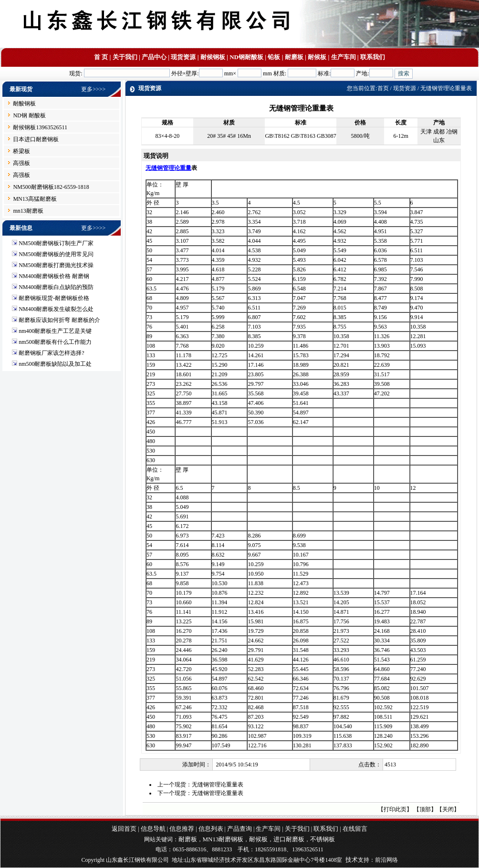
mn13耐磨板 (28, 211)
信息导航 (153, 829)
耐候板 (317, 57)
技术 (352, 860)
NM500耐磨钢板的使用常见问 (56, 254)
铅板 (274, 57)
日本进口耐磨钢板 (36, 139)
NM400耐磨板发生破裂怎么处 (56, 309)
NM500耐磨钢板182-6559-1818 (51, 187)
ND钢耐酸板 (246, 57)
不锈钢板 (323, 839)
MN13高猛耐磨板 (35, 199)
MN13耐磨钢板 (223, 839)
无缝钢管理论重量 (168, 168)
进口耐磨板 (289, 839)
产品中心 (154, 57)
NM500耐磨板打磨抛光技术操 (56, 265)
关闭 (448, 809)
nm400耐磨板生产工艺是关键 (55, 331)
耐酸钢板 (24, 103)
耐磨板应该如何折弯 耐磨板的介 (59, 320)
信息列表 (211, 829)
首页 (383, 88)
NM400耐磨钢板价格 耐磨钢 (54, 276)
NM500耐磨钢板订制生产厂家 (56, 243)
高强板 (21, 163)
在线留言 (355, 829)
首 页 (101, 57)
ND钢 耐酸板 (29, 115)
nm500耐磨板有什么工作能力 (55, 342)
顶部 (425, 809)
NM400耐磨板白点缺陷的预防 (56, 287)
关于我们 (125, 57)
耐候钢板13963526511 (40, 127)
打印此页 (395, 809)
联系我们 (373, 57)
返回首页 (124, 829)
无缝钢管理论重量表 (218, 785)
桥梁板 (21, 151)
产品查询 (239, 829)
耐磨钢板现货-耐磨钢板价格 (54, 298)
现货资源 (183, 57)
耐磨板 (294, 57)
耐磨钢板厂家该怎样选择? (51, 353)
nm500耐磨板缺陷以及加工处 (55, 364)
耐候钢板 (213, 57)
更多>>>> (93, 89)
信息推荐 (182, 829)
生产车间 (344, 57)
